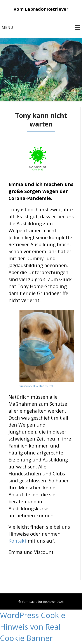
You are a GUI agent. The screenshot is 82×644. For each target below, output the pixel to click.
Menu (8, 27)
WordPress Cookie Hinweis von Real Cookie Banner (33, 627)
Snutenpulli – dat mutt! (36, 386)
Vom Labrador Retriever (41, 9)
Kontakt (18, 541)
